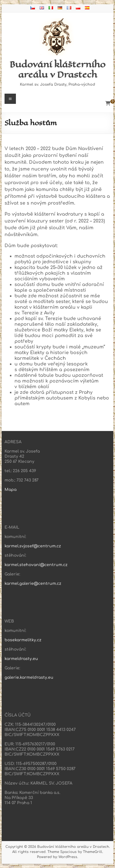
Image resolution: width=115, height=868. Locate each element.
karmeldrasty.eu (21, 659)
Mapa (11, 490)
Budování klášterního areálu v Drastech (57, 70)
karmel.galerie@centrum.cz (33, 584)
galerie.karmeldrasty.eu (29, 677)
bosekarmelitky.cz (23, 640)
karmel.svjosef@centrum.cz (33, 546)
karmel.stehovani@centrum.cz (36, 565)
